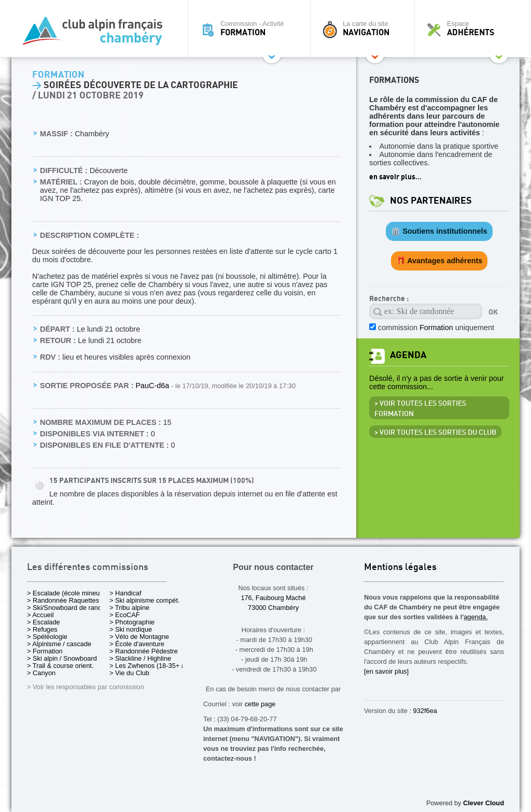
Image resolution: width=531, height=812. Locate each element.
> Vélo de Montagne (139, 637)
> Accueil (40, 615)
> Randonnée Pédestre (144, 651)
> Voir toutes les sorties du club (435, 433)
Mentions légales (400, 568)
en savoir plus (392, 177)
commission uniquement (436, 327)
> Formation (45, 651)
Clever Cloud (484, 803)
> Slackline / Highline (140, 658)
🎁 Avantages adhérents (439, 261)
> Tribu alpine (129, 608)
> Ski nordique (131, 629)
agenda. (476, 617)
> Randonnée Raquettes (63, 600)
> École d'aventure (137, 644)
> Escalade (44, 622)
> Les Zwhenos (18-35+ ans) (152, 666)
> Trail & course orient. (60, 666)
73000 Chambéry (273, 608)
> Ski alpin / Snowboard (62, 658)
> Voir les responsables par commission (86, 687)
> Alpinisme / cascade (59, 644)
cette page (260, 704)
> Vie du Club (129, 673)
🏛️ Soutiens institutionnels (439, 231)
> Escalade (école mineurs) (67, 593)
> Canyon (41, 673)
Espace (470, 29)
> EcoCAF (125, 615)
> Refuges (42, 629)
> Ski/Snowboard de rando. (67, 608)
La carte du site (365, 29)
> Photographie (132, 622)
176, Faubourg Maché (273, 598)
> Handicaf (125, 593)
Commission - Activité (252, 29)
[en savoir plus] (386, 671)
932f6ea (425, 711)
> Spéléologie (47, 637)
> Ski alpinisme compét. (145, 600)
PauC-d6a (153, 386)
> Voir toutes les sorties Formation (420, 409)
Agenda (408, 355)
